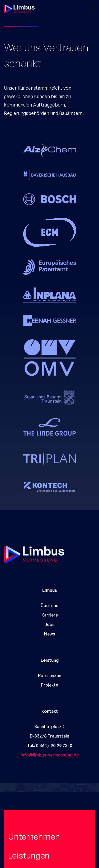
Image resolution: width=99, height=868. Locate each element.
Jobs (49, 624)
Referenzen (50, 675)
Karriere (50, 615)
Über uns (49, 605)
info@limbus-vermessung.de (50, 755)
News (50, 634)
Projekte (49, 685)
